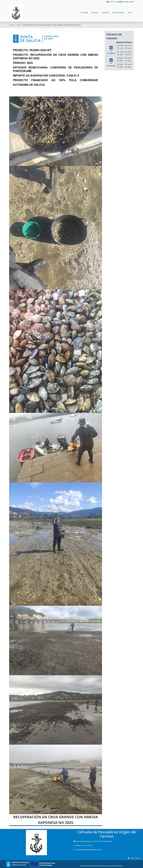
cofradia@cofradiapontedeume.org (89, 850)
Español (111, 2)
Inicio (11, 25)
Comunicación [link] (118, 12)
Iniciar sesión (129, 2)
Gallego (119, 2)
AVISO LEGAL (135, 858)
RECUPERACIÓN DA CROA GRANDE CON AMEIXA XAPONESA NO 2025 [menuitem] (52, 25)
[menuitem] (129, 2)
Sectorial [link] (106, 12)
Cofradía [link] (84, 12)
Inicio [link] (130, 12)
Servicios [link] (95, 12)
